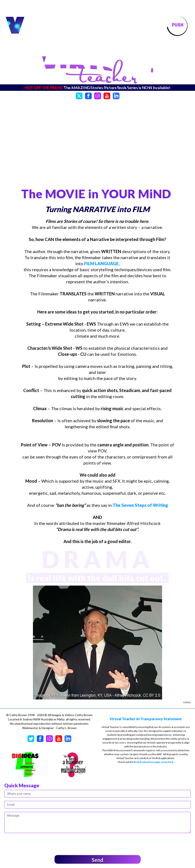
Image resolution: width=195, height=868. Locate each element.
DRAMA (98, 559)
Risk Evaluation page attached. (154, 762)
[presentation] (37, 843)
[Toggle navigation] (178, 25)
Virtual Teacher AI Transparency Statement (146, 719)
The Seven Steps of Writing (140, 505)
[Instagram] (98, 95)
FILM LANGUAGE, (102, 263)
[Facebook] (88, 95)
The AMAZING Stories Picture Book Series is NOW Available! (117, 88)
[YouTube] (107, 95)
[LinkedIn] (116, 95)
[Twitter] (79, 95)
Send (97, 860)
